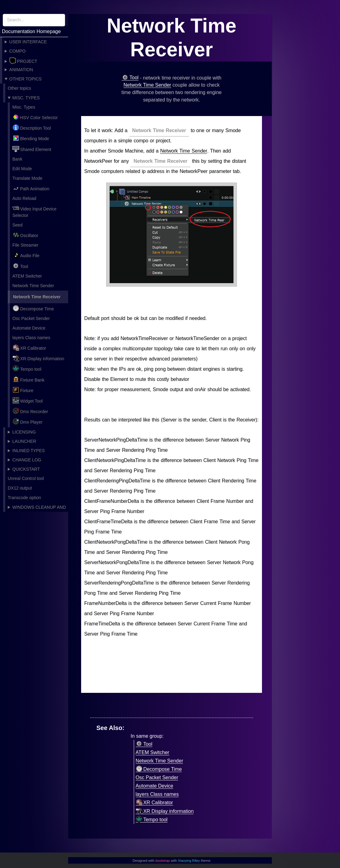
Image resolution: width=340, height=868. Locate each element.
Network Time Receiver (37, 297)
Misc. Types (26, 98)
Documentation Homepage (31, 31)
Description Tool (32, 127)
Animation (21, 70)
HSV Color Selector (35, 117)
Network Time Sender (33, 286)
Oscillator (25, 235)
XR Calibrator (29, 348)
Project (23, 61)
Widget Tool (28, 400)
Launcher (24, 441)
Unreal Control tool (26, 478)
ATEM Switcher (27, 276)
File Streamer (25, 245)
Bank (17, 159)
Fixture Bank (28, 379)
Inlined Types (29, 451)
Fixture (23, 390)
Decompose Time (33, 308)
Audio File (26, 255)
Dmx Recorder (30, 411)
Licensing (24, 432)
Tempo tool (27, 369)
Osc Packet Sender (31, 318)
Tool (20, 266)
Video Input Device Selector (34, 211)
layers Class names (31, 338)
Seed (17, 225)
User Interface (28, 42)
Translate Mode (27, 178)
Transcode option (24, 498)
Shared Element (32, 149)
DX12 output (20, 488)
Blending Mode (31, 138)
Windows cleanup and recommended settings (37, 508)
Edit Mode (22, 169)
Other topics (26, 79)
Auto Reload (24, 198)
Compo (17, 51)
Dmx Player (27, 421)
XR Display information (38, 358)
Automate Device (29, 328)
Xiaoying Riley (189, 861)
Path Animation (31, 188)
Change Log (27, 460)
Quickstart (26, 469)
